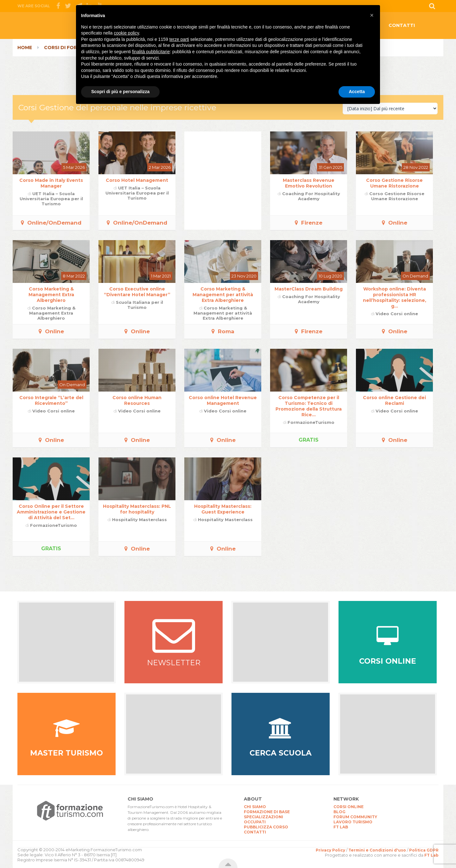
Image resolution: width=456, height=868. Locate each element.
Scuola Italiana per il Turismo (139, 305)
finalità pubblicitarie (151, 52)
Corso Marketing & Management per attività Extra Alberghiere (223, 295)
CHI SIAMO (255, 807)
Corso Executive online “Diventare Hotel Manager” (137, 292)
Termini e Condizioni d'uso (377, 850)
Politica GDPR (424, 850)
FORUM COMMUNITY (355, 817)
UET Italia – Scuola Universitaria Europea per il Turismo (51, 199)
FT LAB (341, 827)
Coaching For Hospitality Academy (311, 196)
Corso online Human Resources (137, 400)
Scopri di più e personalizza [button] (120, 92)
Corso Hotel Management (137, 180)
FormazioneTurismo (311, 422)
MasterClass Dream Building (309, 289)
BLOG (339, 812)
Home (25, 48)
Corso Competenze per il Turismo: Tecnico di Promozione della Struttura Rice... (309, 406)
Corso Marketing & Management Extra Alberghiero (51, 295)
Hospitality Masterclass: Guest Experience (223, 509)
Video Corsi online (397, 314)
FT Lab (431, 855)
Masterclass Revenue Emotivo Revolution (309, 183)
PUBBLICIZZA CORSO (266, 827)
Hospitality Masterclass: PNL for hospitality (137, 509)
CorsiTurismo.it (68, 27)
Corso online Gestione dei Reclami (394, 400)
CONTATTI (402, 25)
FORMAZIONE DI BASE (267, 812)
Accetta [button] (357, 92)
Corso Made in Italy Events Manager (51, 183)
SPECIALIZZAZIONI (263, 817)
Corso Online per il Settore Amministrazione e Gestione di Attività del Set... (51, 512)
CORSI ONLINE (348, 807)
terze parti (179, 39)
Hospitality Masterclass (139, 520)
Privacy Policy (330, 850)
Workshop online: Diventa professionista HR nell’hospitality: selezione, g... (395, 297)
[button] (372, 15)
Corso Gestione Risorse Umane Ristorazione (394, 183)
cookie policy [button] (127, 33)
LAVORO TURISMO (353, 822)
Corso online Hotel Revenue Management (223, 400)
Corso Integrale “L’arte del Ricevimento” (51, 400)
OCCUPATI (255, 822)
